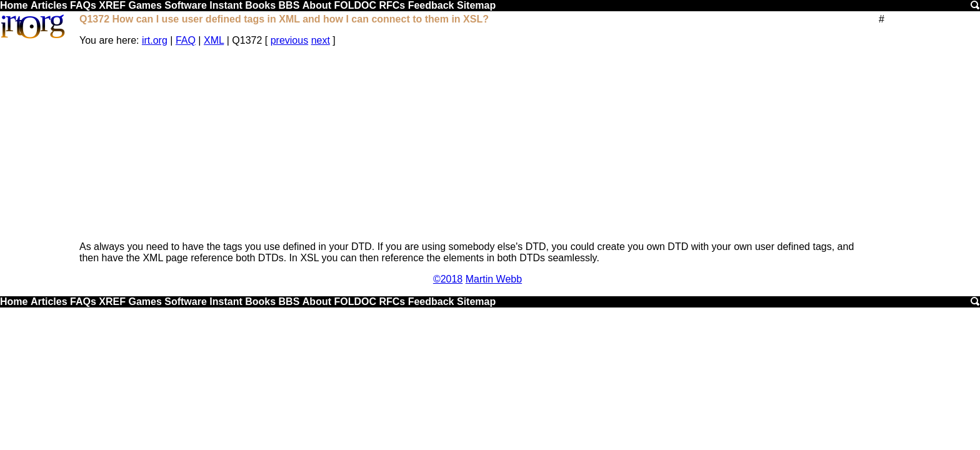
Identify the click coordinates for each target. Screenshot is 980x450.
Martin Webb (494, 279)
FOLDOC (355, 5)
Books (260, 5)
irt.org (155, 40)
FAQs (83, 5)
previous (289, 40)
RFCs (392, 5)
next (321, 40)
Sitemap (476, 5)
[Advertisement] (477, 144)
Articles (49, 5)
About (317, 5)
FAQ (186, 40)
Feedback (431, 5)
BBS (289, 5)
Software (186, 5)
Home (14, 5)
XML (214, 40)
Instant (226, 5)
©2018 (448, 279)
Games (145, 5)
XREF (112, 5)
